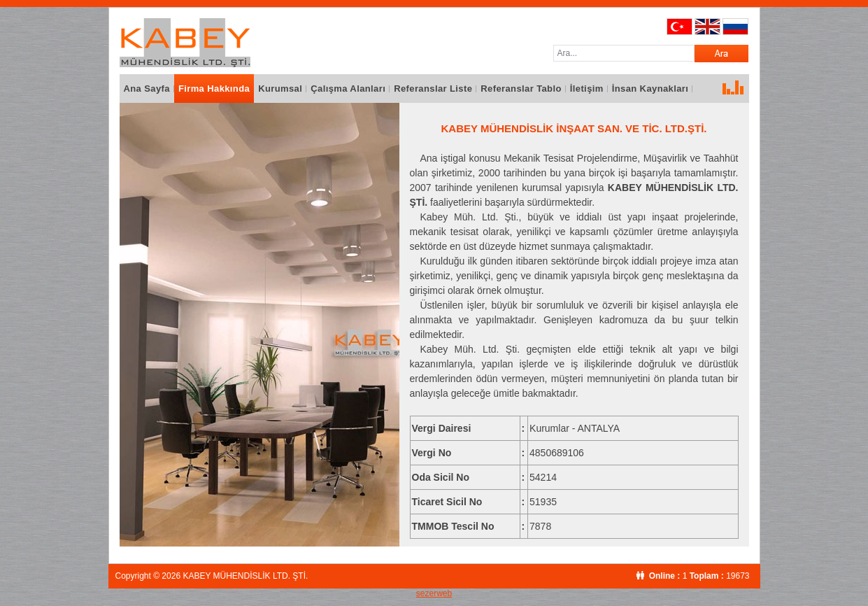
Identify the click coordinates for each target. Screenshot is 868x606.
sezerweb (434, 593)
